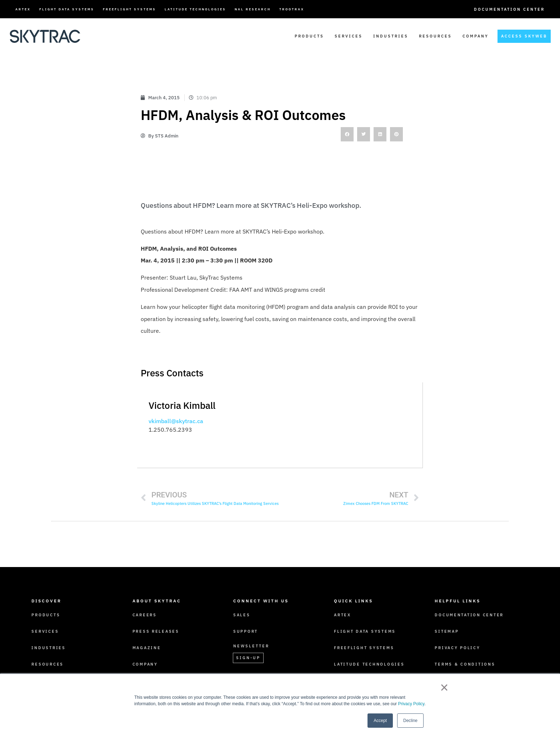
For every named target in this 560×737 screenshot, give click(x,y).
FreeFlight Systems (129, 9)
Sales (242, 615)
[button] (347, 134)
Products (309, 36)
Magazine (147, 647)
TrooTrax (292, 9)
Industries (391, 36)
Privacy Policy (411, 704)
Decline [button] (410, 721)
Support (246, 631)
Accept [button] (380, 721)
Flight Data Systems (67, 9)
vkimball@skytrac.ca (176, 421)
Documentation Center (509, 9)
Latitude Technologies (195, 9)
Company (476, 36)
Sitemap (447, 631)
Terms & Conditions (466, 664)
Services (349, 36)
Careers (145, 615)
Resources (435, 36)
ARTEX (23, 9)
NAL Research (253, 9)
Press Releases (157, 631)
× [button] (444, 687)
